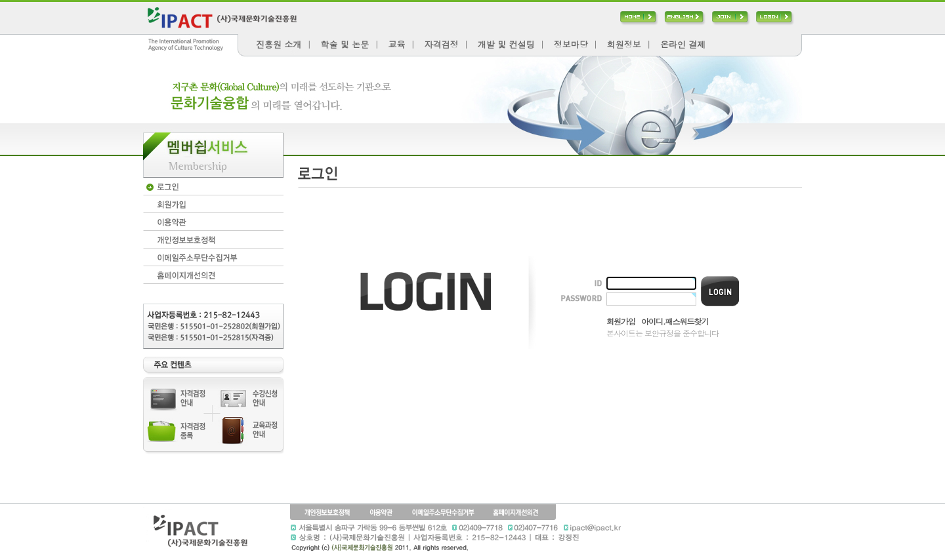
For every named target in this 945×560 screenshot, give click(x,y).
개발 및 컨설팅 (506, 44)
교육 (396, 44)
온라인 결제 (683, 44)
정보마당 (571, 44)
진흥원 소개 (279, 44)
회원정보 (624, 44)
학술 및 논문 (345, 44)
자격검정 (442, 44)
